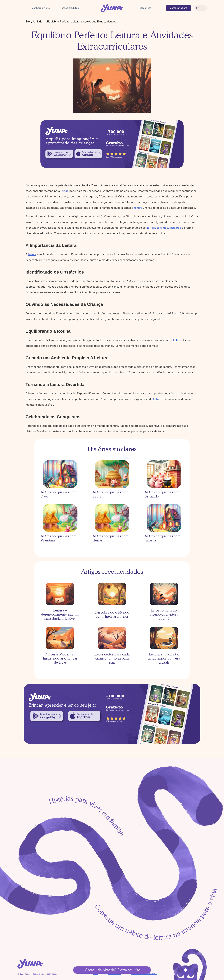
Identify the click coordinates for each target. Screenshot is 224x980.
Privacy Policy (114, 974)
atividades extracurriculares (164, 228)
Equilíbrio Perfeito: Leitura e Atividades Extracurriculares (83, 22)
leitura (65, 191)
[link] (59, 154)
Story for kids (34, 22)
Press (95, 974)
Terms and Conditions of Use (144, 974)
